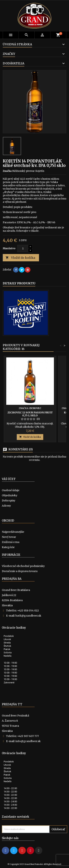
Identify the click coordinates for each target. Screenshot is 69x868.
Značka (7, 171)
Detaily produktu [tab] (19, 283)
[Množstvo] (23, 249)
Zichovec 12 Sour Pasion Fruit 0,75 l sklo (30, 414)
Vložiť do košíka (20, 258)
